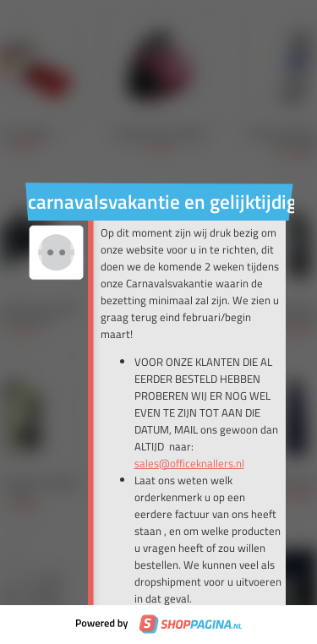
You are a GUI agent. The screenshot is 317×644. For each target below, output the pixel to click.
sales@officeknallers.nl (189, 463)
